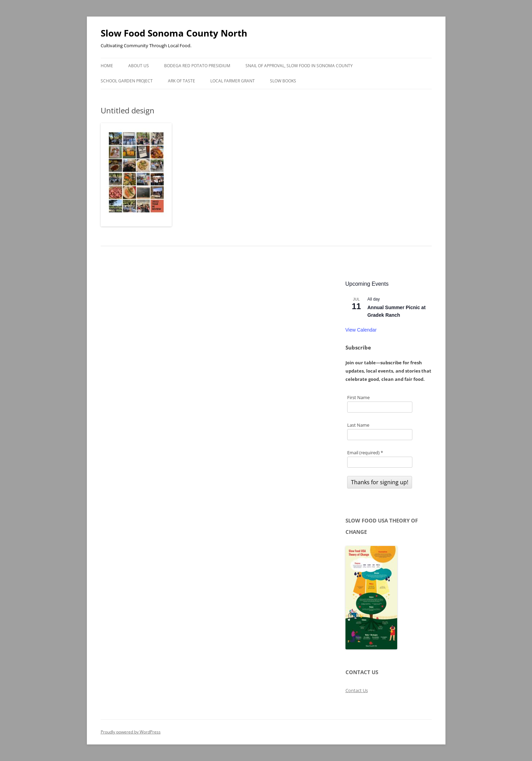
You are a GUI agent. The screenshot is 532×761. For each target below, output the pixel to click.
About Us (139, 66)
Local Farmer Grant (233, 81)
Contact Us (357, 690)
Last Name (358, 425)
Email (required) (365, 453)
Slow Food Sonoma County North (174, 33)
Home (107, 66)
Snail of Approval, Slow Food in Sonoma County (299, 66)
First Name (358, 397)
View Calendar (361, 330)
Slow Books (283, 81)
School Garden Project (127, 81)
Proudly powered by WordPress (131, 732)
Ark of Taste (182, 81)
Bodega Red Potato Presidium (197, 66)
